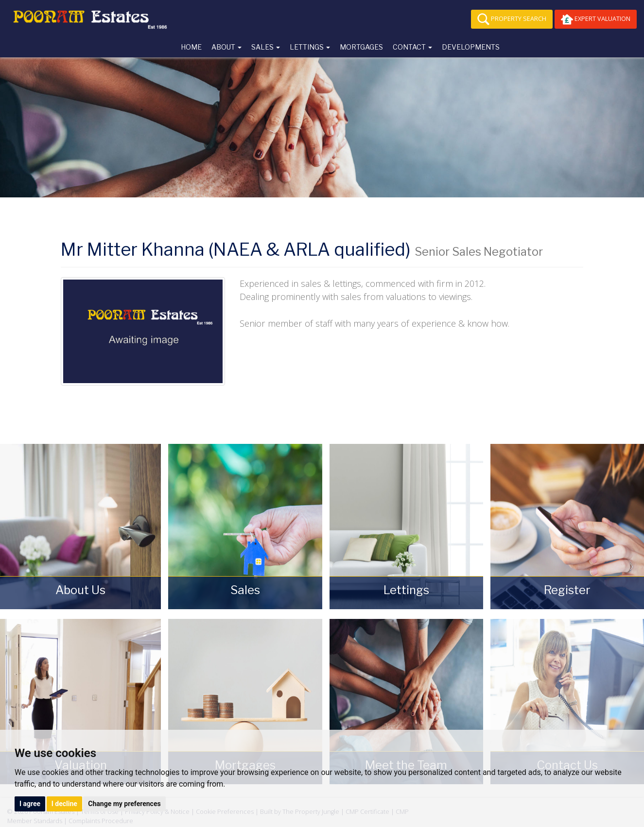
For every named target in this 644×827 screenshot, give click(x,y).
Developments (471, 47)
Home (191, 47)
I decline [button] (64, 804)
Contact (412, 47)
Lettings (310, 47)
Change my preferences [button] (124, 804)
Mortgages (361, 47)
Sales (266, 47)
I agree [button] (30, 804)
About (226, 47)
